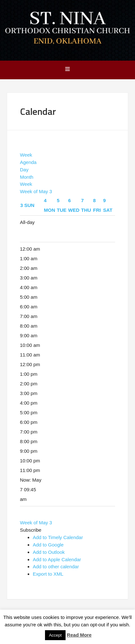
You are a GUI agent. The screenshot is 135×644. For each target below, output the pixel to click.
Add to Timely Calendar (58, 537)
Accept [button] (55, 635)
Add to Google (48, 545)
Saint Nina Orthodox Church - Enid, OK (67, 30)
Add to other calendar (56, 567)
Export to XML (48, 574)
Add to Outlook (49, 552)
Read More (79, 635)
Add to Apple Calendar (57, 559)
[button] (31, 530)
